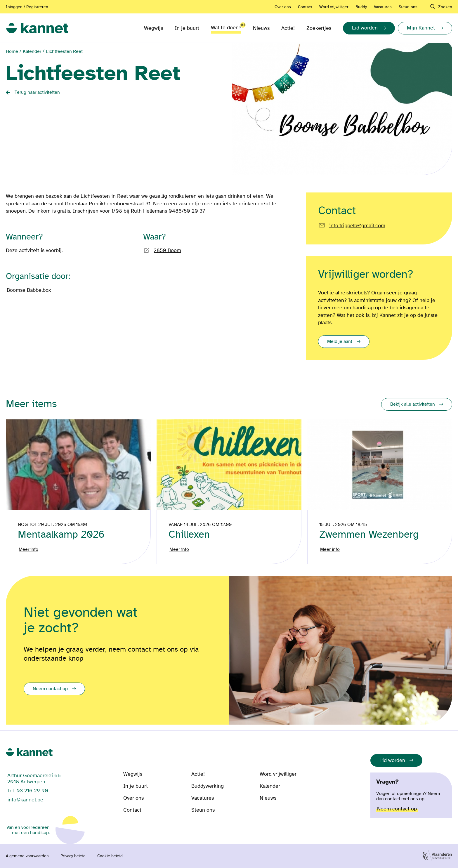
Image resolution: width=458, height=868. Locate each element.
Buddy (361, 7)
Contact (305, 7)
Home (12, 51)
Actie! (288, 28)
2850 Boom (167, 250)
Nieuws (261, 28)
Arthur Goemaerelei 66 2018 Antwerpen (34, 779)
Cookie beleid (110, 856)
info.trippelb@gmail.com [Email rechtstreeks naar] (357, 226)
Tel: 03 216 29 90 (28, 791)
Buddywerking (208, 786)
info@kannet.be (25, 800)
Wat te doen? (226, 26)
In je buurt (187, 28)
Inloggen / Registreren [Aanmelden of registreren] (27, 7)
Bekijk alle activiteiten (413, 404)
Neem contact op (50, 689)
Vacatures (383, 7)
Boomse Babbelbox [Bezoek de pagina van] (29, 290)
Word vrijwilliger (334, 7)
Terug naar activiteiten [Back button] (37, 92)
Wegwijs (153, 28)
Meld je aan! (340, 341)
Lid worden (392, 760)
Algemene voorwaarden (27, 856)
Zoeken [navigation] (445, 7)
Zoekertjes (319, 28)
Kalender (32, 51)
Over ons (283, 7)
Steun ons (408, 7)
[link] (37, 28)
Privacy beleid (73, 856)
